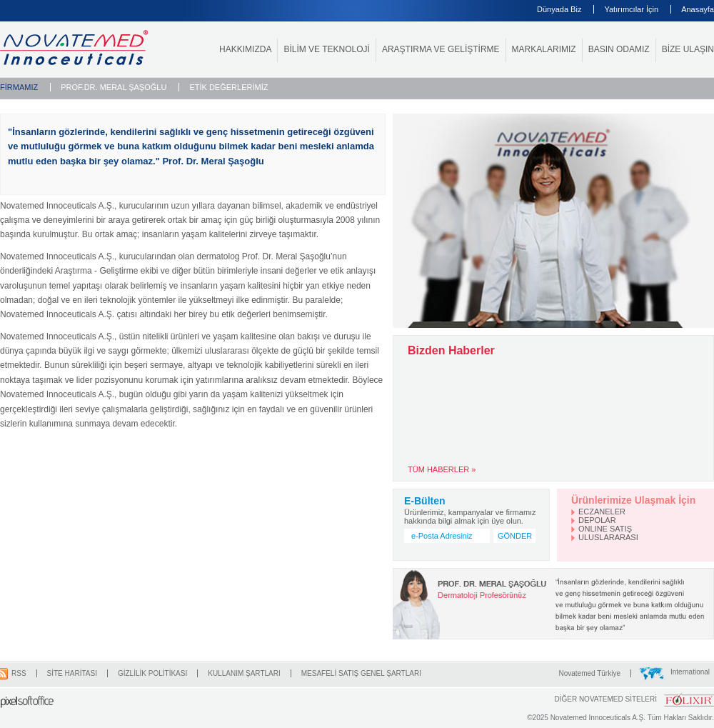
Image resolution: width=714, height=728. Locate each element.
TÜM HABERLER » (442, 469)
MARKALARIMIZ (544, 49)
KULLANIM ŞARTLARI (244, 673)
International (690, 672)
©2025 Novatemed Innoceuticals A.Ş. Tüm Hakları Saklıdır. (620, 718)
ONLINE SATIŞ (605, 529)
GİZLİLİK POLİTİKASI (152, 673)
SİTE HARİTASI (72, 673)
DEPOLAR (597, 520)
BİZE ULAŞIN (688, 49)
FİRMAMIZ (19, 87)
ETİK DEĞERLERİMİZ (228, 87)
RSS (19, 673)
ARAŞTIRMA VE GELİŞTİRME (441, 49)
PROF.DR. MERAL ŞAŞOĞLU (114, 87)
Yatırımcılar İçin (631, 9)
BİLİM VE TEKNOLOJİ (326, 49)
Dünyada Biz (559, 9)
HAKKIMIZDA (245, 49)
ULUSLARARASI (608, 537)
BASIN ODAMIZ (619, 49)
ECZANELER (602, 512)
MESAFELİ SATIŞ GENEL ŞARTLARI (361, 673)
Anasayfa (698, 9)
